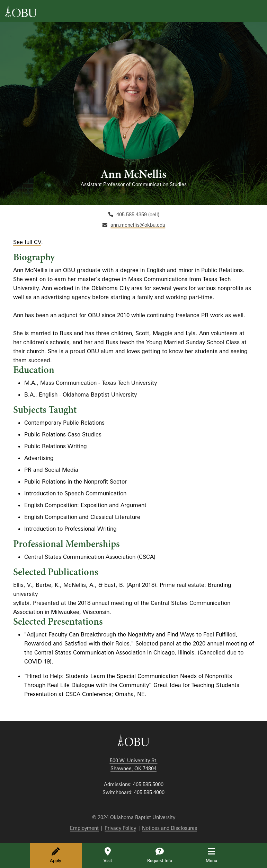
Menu (216, 855)
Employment (84, 828)
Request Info (160, 855)
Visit (108, 855)
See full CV (27, 242)
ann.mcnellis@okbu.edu (138, 225)
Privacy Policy (120, 828)
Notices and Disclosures (170, 828)
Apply (56, 855)
